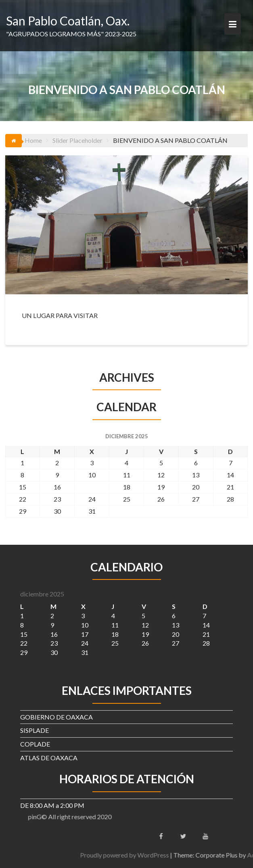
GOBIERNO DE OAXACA (56, 717)
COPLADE (35, 744)
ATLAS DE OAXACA (49, 758)
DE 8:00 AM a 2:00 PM (52, 805)
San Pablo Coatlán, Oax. (68, 21)
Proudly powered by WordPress (170, 855)
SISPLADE (34, 730)
